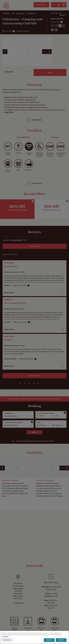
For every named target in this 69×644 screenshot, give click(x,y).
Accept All (49, 640)
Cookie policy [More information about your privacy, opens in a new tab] (5, 637)
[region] (34, 637)
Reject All (61, 640)
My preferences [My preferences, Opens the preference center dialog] (7, 640)
